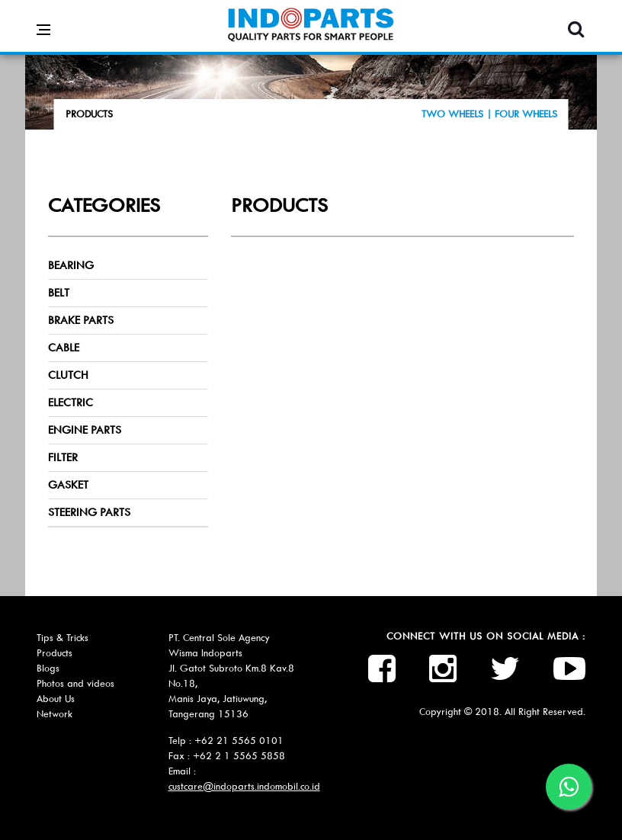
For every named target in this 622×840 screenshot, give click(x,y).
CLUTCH (68, 375)
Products (55, 653)
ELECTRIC (71, 402)
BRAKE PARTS (81, 320)
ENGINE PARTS (85, 430)
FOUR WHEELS (526, 114)
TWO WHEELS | (458, 114)
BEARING (71, 265)
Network (55, 714)
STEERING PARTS (89, 512)
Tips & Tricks (63, 638)
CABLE (64, 348)
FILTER (63, 457)
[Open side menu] (43, 18)
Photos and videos (75, 683)
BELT (59, 293)
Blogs (48, 668)
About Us (56, 699)
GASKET (68, 485)
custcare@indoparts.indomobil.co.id (244, 786)
